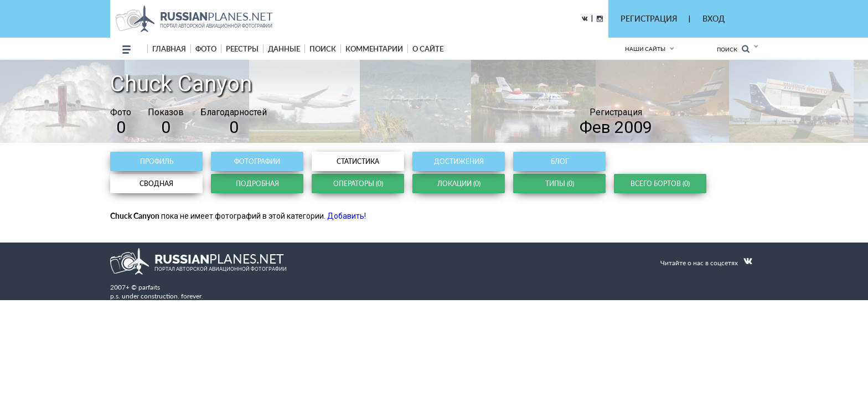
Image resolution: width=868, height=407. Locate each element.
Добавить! (347, 216)
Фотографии (257, 161)
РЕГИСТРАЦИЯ (649, 19)
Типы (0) (560, 184)
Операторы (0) (358, 184)
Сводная (156, 184)
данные (284, 49)
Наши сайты (645, 49)
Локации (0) (459, 184)
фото (206, 49)
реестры (242, 49)
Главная (169, 49)
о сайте (428, 49)
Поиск (733, 49)
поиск (323, 49)
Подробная (257, 184)
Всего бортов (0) (660, 184)
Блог (560, 161)
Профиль (157, 161)
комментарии (374, 49)
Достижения (459, 161)
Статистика (358, 161)
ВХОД (714, 19)
